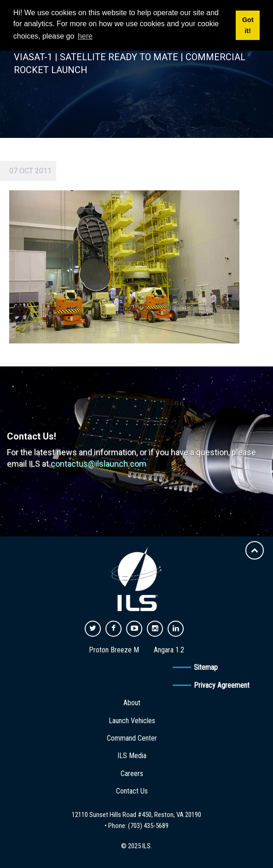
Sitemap (206, 667)
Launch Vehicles (132, 721)
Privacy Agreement (222, 685)
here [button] (85, 36)
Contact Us (132, 791)
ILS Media (132, 756)
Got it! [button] (248, 25)
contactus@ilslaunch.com (99, 464)
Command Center (132, 738)
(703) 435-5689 (148, 826)
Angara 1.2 (169, 650)
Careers (132, 774)
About (132, 703)
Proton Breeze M (114, 650)
